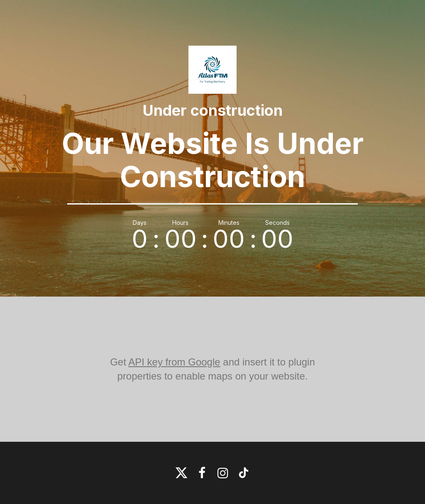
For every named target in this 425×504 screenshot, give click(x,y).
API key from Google (174, 362)
